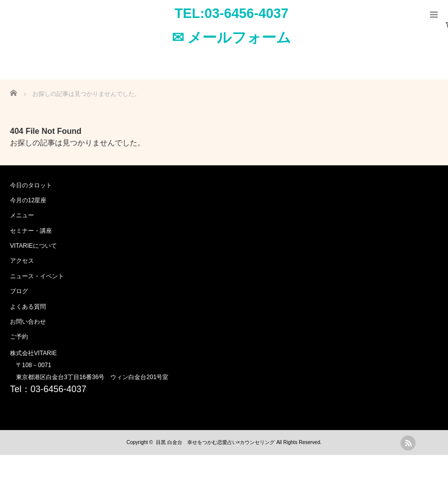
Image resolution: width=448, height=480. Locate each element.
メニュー (22, 215)
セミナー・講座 (31, 231)
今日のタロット (31, 185)
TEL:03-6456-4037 (231, 13)
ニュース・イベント (37, 276)
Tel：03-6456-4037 (48, 389)
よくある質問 (28, 307)
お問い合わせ (28, 322)
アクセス (22, 261)
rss (408, 443)
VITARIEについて (33, 246)
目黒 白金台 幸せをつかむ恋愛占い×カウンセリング (216, 442)
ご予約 (19, 337)
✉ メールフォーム (232, 37)
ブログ (19, 291)
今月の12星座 (28, 200)
